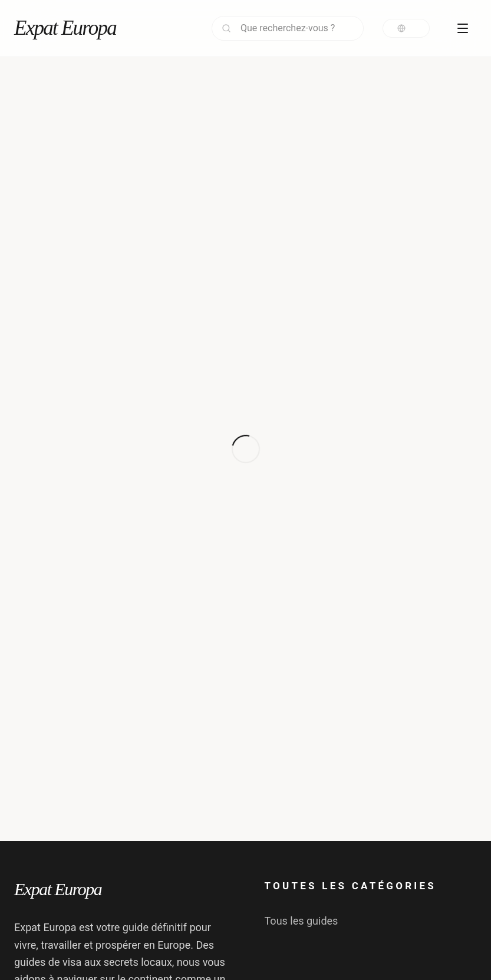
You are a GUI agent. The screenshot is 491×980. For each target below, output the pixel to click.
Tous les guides (301, 921)
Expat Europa (65, 28)
